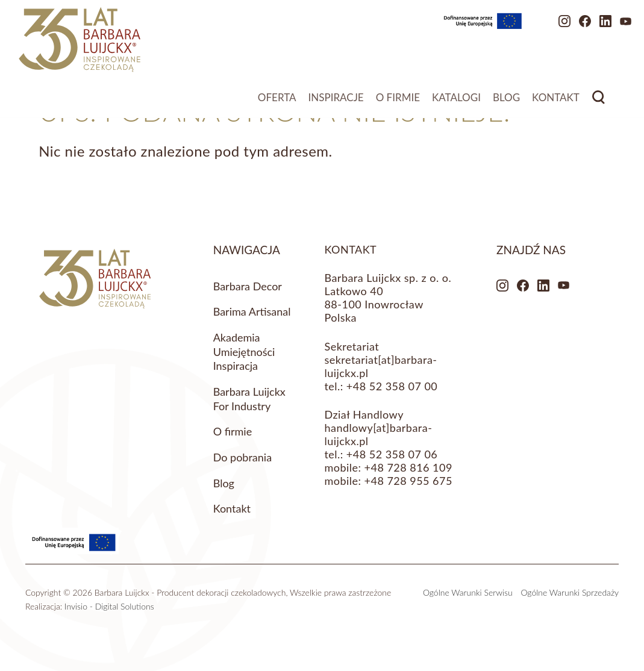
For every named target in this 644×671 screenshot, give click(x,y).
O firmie (398, 103)
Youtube (591, 27)
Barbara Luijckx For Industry (249, 399)
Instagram (530, 27)
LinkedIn (571, 27)
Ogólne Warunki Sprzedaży (570, 592)
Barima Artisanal (252, 311)
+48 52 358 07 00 (392, 386)
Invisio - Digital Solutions (109, 606)
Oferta (277, 103)
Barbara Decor (248, 286)
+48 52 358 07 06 (392, 454)
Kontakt (556, 103)
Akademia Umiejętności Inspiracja (244, 351)
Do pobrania (242, 457)
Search (599, 103)
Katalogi (456, 103)
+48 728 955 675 (408, 481)
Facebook (550, 27)
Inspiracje (336, 103)
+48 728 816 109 (408, 467)
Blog (506, 103)
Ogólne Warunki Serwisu (468, 592)
